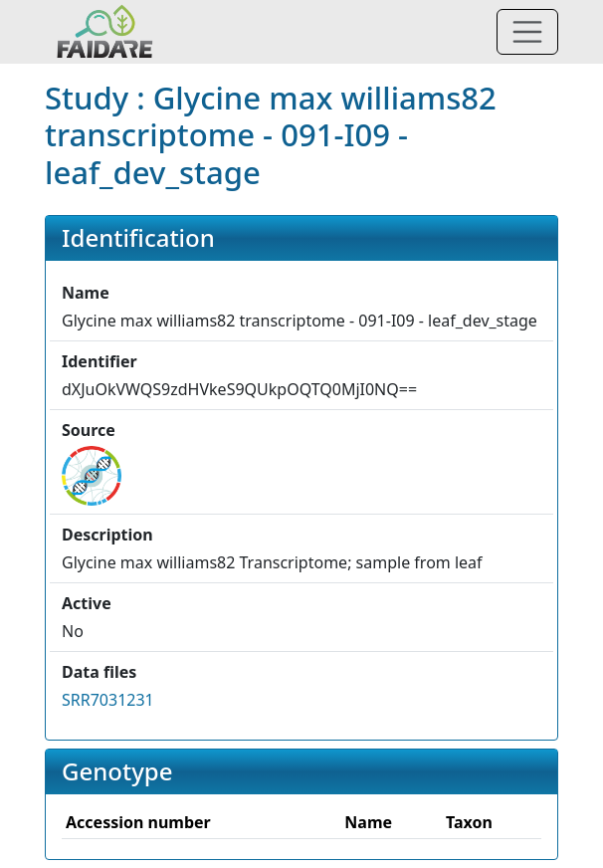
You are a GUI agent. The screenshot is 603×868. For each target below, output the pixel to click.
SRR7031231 (108, 700)
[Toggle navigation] (527, 32)
